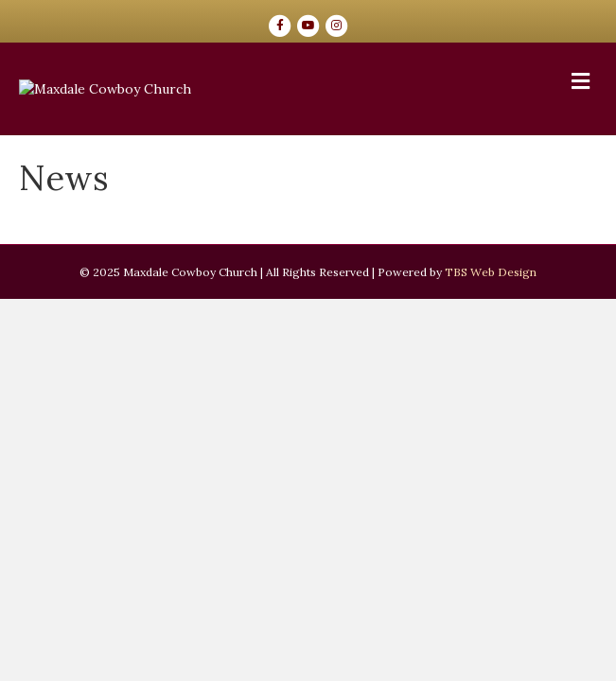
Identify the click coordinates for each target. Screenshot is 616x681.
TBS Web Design (491, 440)
